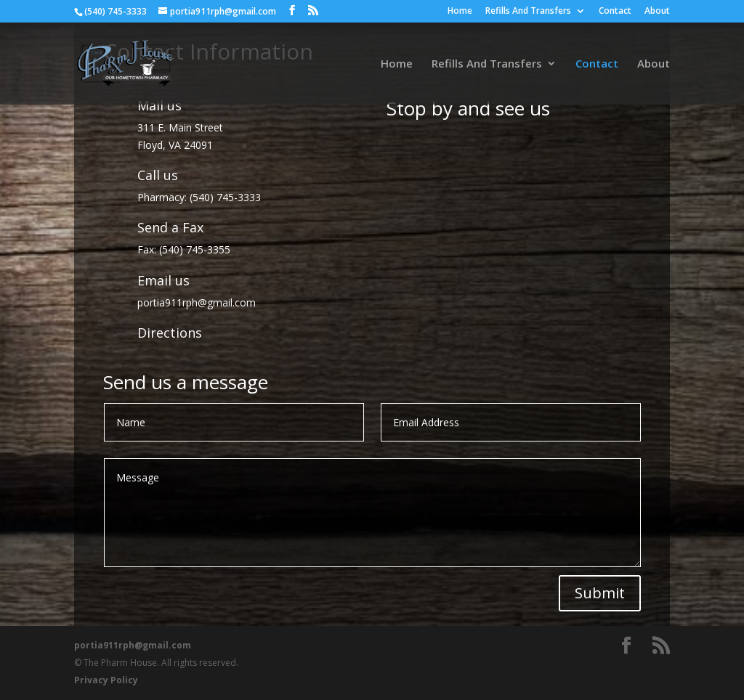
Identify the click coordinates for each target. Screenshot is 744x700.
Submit (600, 593)
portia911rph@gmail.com (197, 302)
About (657, 12)
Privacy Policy (106, 680)
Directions (170, 333)
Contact (615, 12)
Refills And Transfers (528, 12)
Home (460, 12)
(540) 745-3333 (225, 197)
